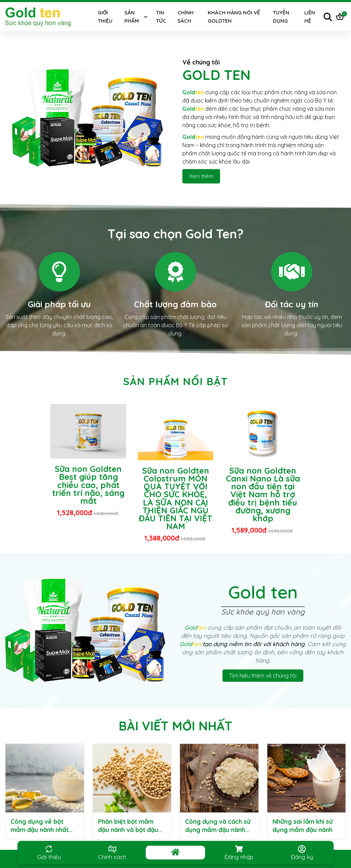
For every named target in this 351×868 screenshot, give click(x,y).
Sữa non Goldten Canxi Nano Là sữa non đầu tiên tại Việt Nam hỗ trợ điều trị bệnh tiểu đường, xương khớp (263, 494)
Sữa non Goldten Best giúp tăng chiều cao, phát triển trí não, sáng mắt (88, 485)
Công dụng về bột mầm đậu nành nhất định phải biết (40, 830)
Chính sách (186, 17)
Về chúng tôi (201, 62)
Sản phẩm (132, 17)
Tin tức (161, 17)
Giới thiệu (105, 17)
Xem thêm (201, 176)
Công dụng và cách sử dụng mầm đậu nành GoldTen (218, 830)
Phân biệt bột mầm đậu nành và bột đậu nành (128, 830)
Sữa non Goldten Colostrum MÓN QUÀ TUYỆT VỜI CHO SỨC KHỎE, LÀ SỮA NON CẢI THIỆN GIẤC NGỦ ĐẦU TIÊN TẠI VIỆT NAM (175, 498)
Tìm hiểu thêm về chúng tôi (263, 676)
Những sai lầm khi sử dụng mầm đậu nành (303, 826)
